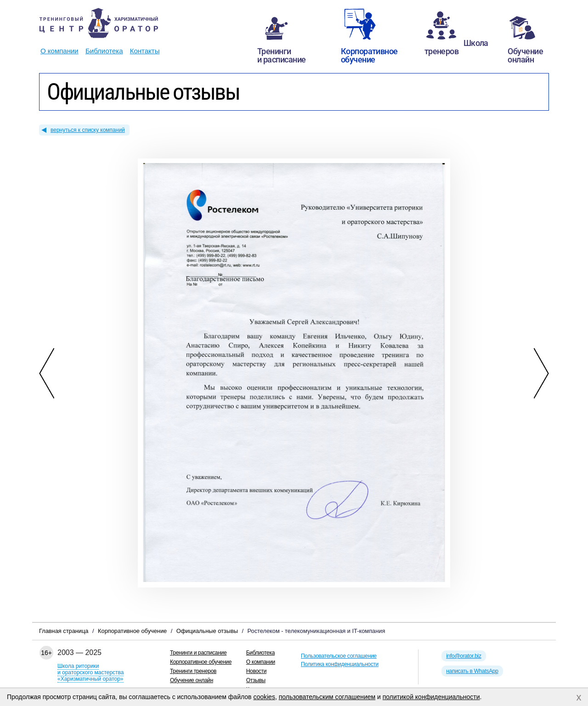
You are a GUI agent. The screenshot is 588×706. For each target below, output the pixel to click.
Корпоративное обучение (201, 662)
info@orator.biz (464, 656)
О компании (59, 51)
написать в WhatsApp (472, 671)
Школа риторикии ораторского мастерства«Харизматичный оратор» (90, 672)
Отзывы (256, 680)
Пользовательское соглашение (339, 656)
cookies (264, 697)
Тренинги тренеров (193, 671)
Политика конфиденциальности (340, 664)
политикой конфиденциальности (431, 697)
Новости (256, 671)
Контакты (145, 51)
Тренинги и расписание (198, 653)
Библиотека (104, 51)
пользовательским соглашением (327, 697)
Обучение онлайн (192, 680)
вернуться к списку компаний (88, 130)
